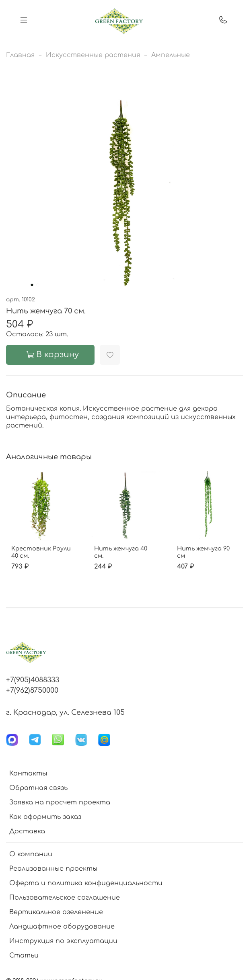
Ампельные (171, 55)
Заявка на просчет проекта (60, 802)
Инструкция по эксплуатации (63, 941)
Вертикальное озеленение (56, 912)
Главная (20, 55)
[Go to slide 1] (32, 285)
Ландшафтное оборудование (62, 927)
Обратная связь (38, 788)
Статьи (24, 955)
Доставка (27, 831)
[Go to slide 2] (37, 285)
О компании (31, 854)
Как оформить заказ (45, 817)
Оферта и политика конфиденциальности (86, 883)
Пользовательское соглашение (65, 898)
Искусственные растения (93, 55)
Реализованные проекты (53, 869)
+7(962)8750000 (32, 690)
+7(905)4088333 (33, 680)
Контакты (28, 773)
